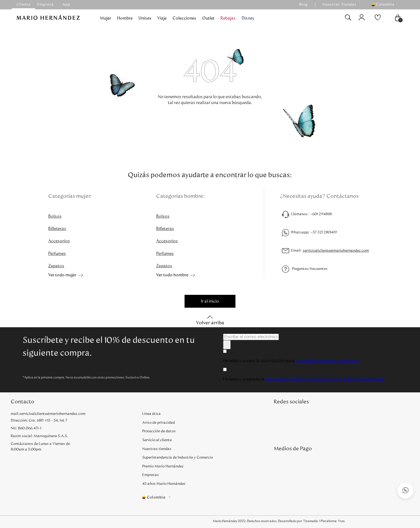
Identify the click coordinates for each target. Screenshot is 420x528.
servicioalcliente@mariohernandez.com (336, 251)
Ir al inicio (210, 301)
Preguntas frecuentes (310, 269)
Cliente (23, 5)
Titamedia (311, 521)
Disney (248, 18)
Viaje (162, 18)
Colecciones (184, 18)
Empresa (46, 5)
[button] (386, 5)
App (66, 5)
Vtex (341, 521)
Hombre (125, 18)
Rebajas (228, 18)
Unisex (145, 18)
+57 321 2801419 (324, 232)
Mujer (106, 18)
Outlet (208, 18)
